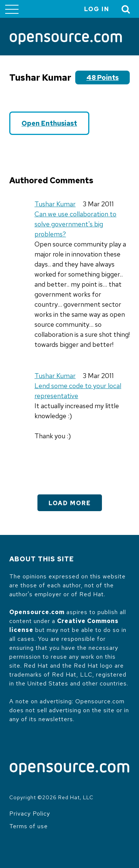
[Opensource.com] (66, 39)
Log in (97, 9)
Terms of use (29, 826)
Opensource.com (37, 612)
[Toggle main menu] (12, 9)
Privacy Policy (30, 814)
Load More (70, 503)
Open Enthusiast (49, 123)
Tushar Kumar (55, 204)
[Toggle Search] (126, 9)
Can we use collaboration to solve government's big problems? (75, 224)
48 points (102, 78)
